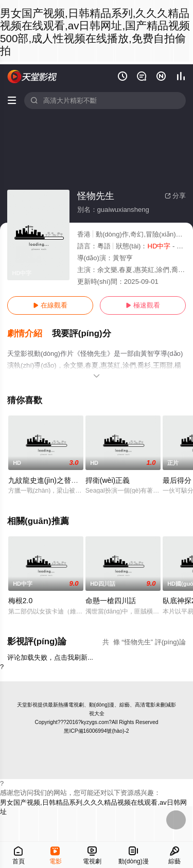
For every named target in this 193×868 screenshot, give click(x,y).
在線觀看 (50, 305)
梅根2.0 (21, 601)
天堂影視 (27, 705)
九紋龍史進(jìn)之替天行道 (50, 480)
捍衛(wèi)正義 (108, 480)
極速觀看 (143, 305)
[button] (30, 334)
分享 (175, 196)
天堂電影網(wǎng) (32, 77)
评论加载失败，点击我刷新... (50, 657)
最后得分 (177, 480)
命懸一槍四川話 (111, 601)
